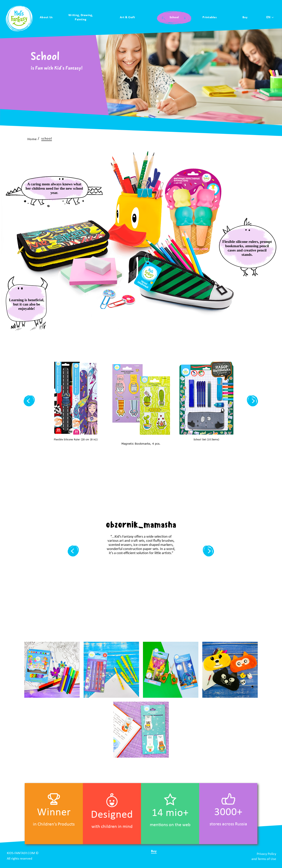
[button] (29, 401)
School (174, 17)
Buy (245, 17)
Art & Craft (127, 17)
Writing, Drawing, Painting (81, 17)
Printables (210, 17)
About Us (46, 17)
